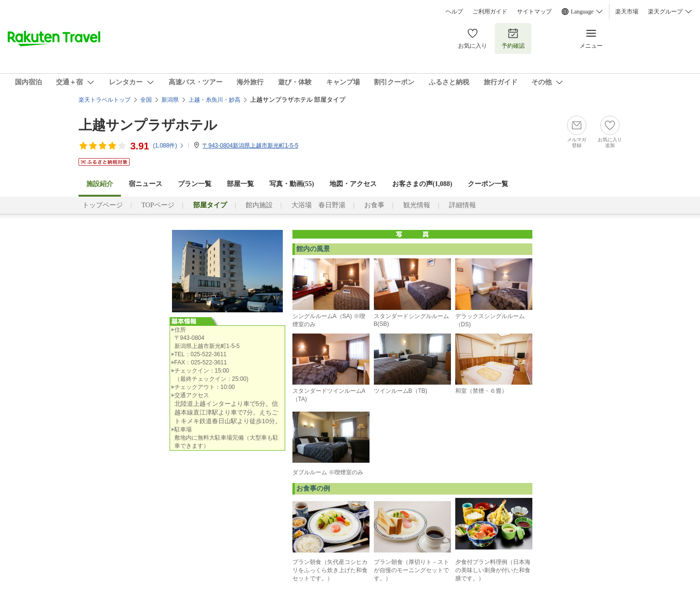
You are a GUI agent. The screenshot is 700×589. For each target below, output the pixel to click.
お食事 (374, 205)
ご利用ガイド (490, 12)
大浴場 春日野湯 (318, 205)
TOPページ (158, 205)
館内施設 (259, 205)
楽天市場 (627, 12)
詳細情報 (462, 205)
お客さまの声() (422, 184)
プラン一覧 (195, 184)
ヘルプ (454, 12)
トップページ (103, 205)
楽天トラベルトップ (105, 100)
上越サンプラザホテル (148, 125)
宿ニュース (145, 184)
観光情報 (417, 205)
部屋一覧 (240, 184)
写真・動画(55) (292, 184)
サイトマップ (534, 12)
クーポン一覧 (488, 184)
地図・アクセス (353, 184)
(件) (169, 146)
